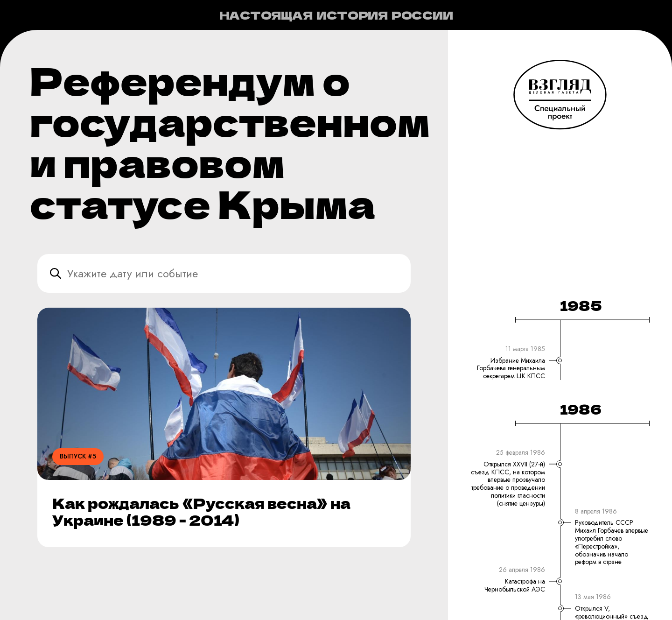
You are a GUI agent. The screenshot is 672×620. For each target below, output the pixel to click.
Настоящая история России (336, 15)
